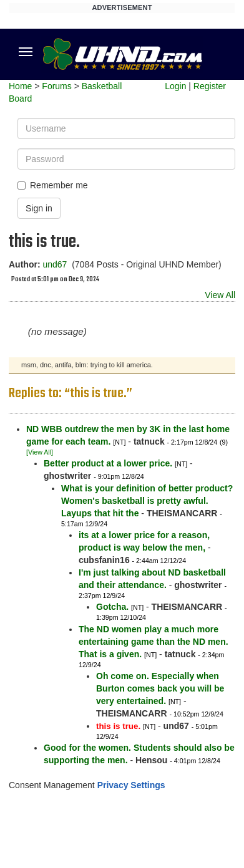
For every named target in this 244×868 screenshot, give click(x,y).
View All (220, 295)
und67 (55, 264)
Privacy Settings (131, 785)
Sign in (39, 208)
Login (175, 86)
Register (210, 86)
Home (20, 86)
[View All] (40, 452)
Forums (56, 86)
